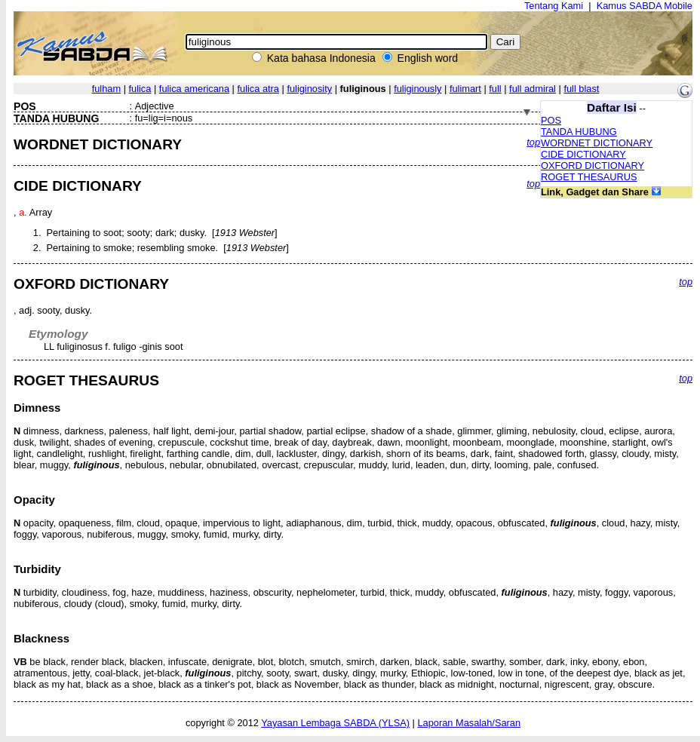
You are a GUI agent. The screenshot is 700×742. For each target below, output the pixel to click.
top (533, 142)
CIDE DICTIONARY (583, 154)
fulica (140, 89)
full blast (581, 89)
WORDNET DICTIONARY (597, 143)
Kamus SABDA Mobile (645, 6)
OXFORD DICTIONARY (593, 166)
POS (551, 120)
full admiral (533, 89)
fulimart (465, 89)
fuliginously (418, 89)
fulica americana (194, 89)
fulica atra (258, 89)
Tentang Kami (554, 6)
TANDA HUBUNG (579, 132)
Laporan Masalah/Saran (469, 723)
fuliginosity (309, 89)
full (495, 89)
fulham (106, 89)
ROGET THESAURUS (589, 177)
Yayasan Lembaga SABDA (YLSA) (335, 723)
